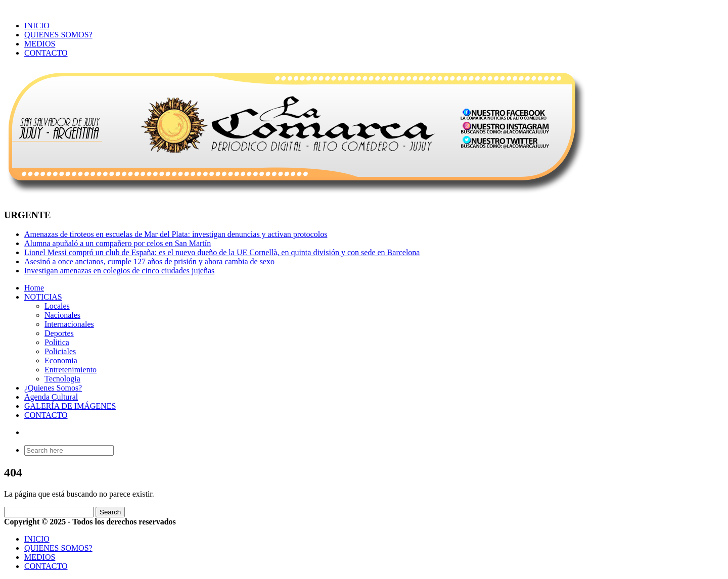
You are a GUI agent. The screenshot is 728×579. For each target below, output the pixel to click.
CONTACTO (46, 53)
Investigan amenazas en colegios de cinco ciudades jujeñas (119, 271)
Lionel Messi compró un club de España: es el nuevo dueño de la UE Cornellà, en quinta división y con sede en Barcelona (222, 252)
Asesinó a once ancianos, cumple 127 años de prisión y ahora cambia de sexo (149, 261)
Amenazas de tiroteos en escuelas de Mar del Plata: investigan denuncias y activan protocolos (176, 234)
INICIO (37, 26)
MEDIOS (40, 44)
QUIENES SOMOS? (58, 35)
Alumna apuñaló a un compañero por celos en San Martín (118, 243)
